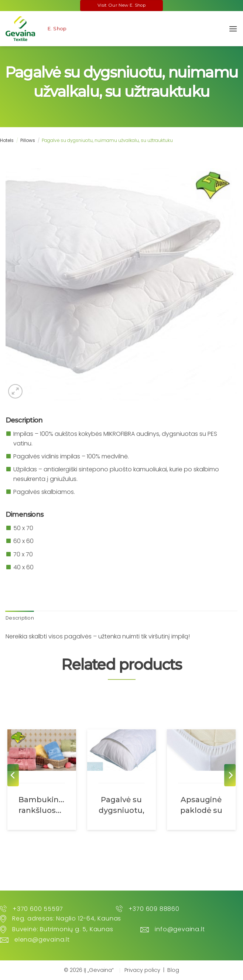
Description (20, 618)
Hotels (7, 140)
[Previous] (13, 775)
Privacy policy (142, 970)
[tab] (20, 618)
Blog (173, 970)
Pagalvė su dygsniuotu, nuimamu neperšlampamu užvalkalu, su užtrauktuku (121, 805)
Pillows (28, 140)
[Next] (230, 775)
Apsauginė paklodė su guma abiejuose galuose (201, 805)
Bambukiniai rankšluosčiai (42, 805)
